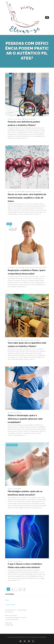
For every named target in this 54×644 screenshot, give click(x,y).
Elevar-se (27, 119)
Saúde (44, 268)
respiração (39, 268)
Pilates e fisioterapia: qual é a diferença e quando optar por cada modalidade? (25, 419)
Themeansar (43, 637)
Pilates (9, 75)
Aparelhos (26, 340)
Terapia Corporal (12, 445)
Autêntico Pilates (30, 268)
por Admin (19, 119)
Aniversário (28, 192)
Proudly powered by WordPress (17, 637)
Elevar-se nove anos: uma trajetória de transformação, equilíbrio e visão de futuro (27, 198)
